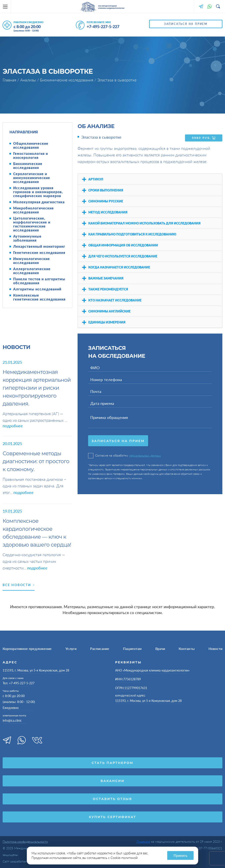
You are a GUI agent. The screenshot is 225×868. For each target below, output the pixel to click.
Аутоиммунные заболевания (27, 238)
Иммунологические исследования (32, 261)
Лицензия (143, 841)
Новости (215, 649)
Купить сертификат (112, 817)
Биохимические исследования (67, 80)
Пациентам (132, 649)
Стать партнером (112, 763)
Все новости (19, 585)
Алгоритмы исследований (37, 289)
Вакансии (113, 781)
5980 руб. (204, 137)
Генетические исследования (39, 253)
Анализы (29, 80)
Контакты (187, 649)
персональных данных (145, 455)
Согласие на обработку (124, 455)
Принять (181, 855)
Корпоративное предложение (27, 649)
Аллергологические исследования (32, 271)
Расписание (100, 649)
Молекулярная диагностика (39, 202)
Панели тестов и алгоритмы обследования (39, 281)
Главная (10, 80)
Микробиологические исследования (34, 210)
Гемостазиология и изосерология (31, 156)
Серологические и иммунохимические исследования (32, 178)
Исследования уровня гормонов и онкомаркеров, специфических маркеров (38, 192)
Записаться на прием (186, 24)
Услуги (71, 649)
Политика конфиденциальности (25, 841)
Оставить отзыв (112, 799)
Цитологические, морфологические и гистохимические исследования (32, 224)
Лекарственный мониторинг (39, 246)
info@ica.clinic (12, 720)
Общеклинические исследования (31, 145)
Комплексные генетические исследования (39, 297)
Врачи (160, 649)
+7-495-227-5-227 (103, 27)
